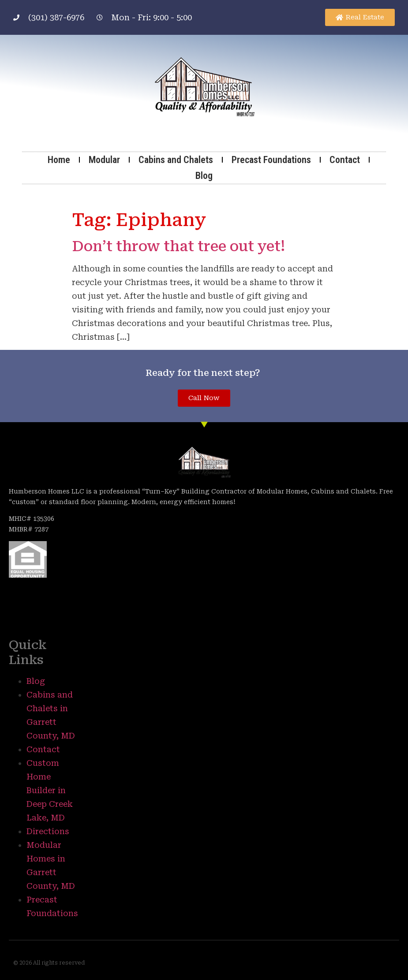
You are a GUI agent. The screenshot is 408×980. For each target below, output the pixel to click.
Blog (204, 176)
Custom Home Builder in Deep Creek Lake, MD (50, 790)
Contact (345, 160)
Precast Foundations (271, 160)
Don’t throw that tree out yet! (178, 246)
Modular (104, 160)
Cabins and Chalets (176, 160)
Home (59, 160)
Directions (48, 831)
